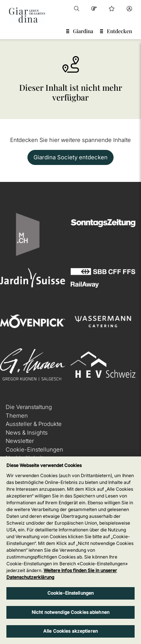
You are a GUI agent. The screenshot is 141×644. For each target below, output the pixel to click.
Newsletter (20, 441)
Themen (17, 416)
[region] (70, 550)
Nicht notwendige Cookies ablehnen (70, 612)
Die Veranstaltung (29, 407)
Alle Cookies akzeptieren (70, 631)
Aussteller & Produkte (34, 424)
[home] (27, 15)
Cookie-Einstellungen (34, 449)
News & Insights (27, 433)
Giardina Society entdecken (70, 157)
